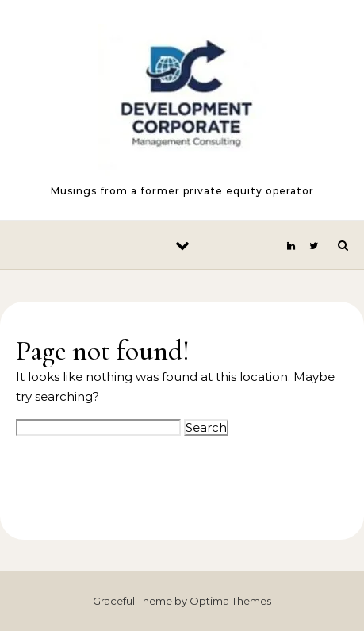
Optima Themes (230, 601)
